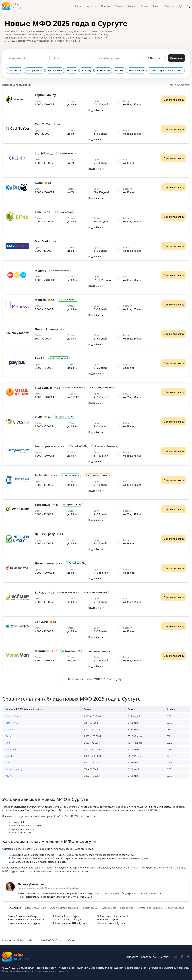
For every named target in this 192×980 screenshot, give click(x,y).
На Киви (72, 70)
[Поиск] (188, 6)
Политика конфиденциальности (19, 971)
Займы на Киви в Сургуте (67, 916)
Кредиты (92, 6)
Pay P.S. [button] (9, 776)
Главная (7, 940)
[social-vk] (175, 957)
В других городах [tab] (175, 908)
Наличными (103, 70)
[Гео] (180, 6)
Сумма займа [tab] (109, 908)
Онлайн (120, 70)
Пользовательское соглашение (53, 971)
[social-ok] (182, 957)
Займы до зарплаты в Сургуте (24, 923)
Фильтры (154, 58)
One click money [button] (14, 769)
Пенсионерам (137, 70)
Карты (79, 6)
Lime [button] (8, 743)
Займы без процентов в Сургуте (26, 919)
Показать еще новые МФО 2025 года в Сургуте (96, 679)
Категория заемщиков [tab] (149, 908)
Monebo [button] (10, 756)
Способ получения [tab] (35, 908)
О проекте (132, 957)
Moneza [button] (9, 763)
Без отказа (15, 70)
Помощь (169, 6)
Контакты (165, 957)
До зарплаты (55, 70)
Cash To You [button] (12, 723)
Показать (176, 58)
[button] (96, 110)
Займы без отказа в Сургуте (23, 916)
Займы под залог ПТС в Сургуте (70, 923)
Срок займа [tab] (127, 908)
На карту (87, 70)
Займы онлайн (25, 940)
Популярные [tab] (14, 908)
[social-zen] (188, 957)
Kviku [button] (8, 736)
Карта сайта (149, 957)
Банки (157, 6)
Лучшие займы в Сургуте (111, 923)
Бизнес (145, 6)
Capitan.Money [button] (13, 716)
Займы (119, 6)
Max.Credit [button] (11, 749)
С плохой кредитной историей (166, 70)
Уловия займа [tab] (90, 908)
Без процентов (34, 70)
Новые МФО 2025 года (50, 940)
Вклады (132, 6)
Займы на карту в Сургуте (67, 919)
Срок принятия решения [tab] (64, 908)
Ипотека (106, 6)
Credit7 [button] (9, 729)
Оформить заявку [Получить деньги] (174, 100)
